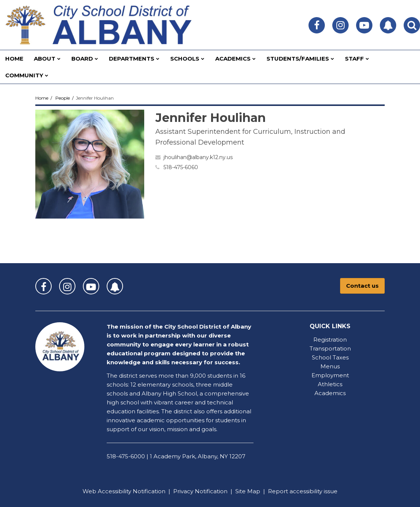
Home (42, 98)
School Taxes (330, 357)
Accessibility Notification (132, 491)
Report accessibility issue (303, 491)
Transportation (330, 348)
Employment (330, 375)
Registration (330, 340)
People (63, 98)
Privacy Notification (200, 491)
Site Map (248, 491)
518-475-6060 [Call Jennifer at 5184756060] (181, 167)
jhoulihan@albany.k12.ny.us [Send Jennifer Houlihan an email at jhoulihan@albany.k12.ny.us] (198, 157)
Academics (330, 393)
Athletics (330, 384)
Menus (330, 366)
